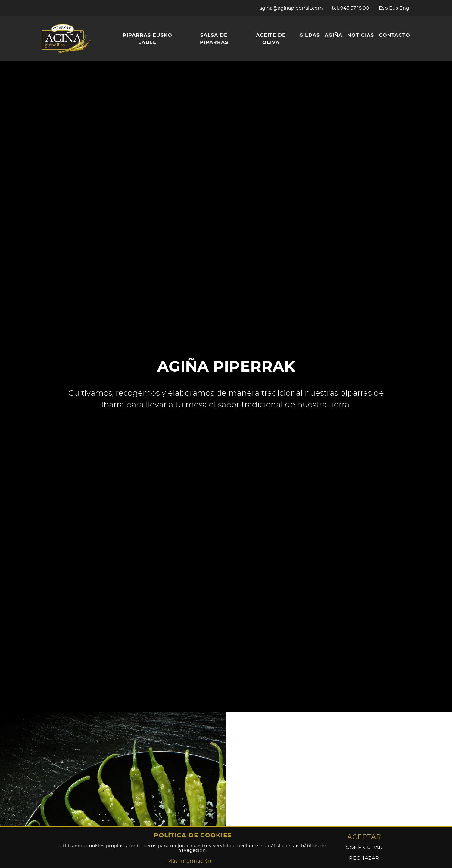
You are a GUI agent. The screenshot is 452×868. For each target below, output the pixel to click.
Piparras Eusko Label (147, 39)
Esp (383, 8)
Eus (394, 8)
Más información (190, 861)
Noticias (361, 35)
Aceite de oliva (271, 39)
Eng (404, 8)
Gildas (310, 35)
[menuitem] (147, 39)
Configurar (364, 848)
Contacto (394, 35)
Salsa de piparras (214, 39)
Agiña (334, 35)
